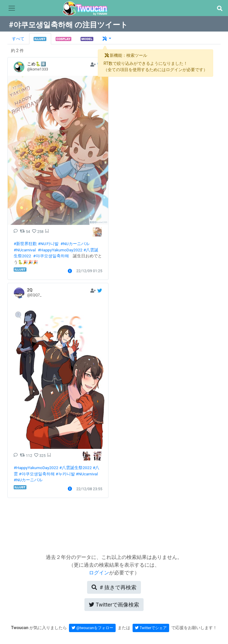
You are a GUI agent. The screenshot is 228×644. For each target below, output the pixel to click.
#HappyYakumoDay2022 (60, 250)
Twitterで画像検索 (114, 605)
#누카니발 (65, 474)
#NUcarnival (25, 250)
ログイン (99, 573)
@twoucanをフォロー (93, 628)
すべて (18, 39)
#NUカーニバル (75, 244)
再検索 (114, 587)
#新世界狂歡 (25, 244)
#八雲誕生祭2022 (76, 468)
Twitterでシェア (151, 628)
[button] (220, 8)
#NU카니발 (48, 244)
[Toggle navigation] (12, 8)
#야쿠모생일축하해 (51, 256)
